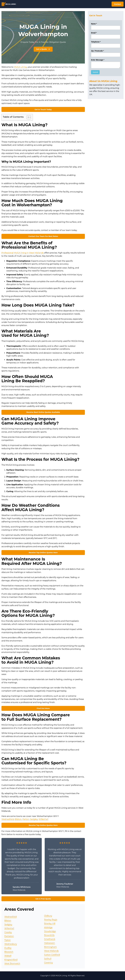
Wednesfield (8, 819)
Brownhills (49, 935)
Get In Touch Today (43, 109)
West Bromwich (12, 963)
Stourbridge (50, 931)
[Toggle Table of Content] (28, 117)
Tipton (8, 940)
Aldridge (48, 927)
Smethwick (50, 939)
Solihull (48, 959)
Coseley (8, 932)
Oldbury (48, 916)
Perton (26, 819)
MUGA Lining (20, 67)
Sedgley (34, 819)
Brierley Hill (50, 923)
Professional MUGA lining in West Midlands (23, 253)
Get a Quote (43, 49)
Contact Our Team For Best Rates (43, 236)
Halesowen (50, 943)
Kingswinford (11, 960)
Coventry (49, 963)
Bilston (18, 819)
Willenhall (43, 819)
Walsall (8, 956)
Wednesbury (11, 944)
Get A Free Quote (43, 899)
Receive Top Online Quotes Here (43, 553)
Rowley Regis (51, 920)
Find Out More (43, 708)
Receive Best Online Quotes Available (43, 412)
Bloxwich (9, 952)
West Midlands (51, 951)
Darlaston (9, 936)
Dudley (8, 948)
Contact (118, 4)
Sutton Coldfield (52, 955)
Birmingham (50, 947)
